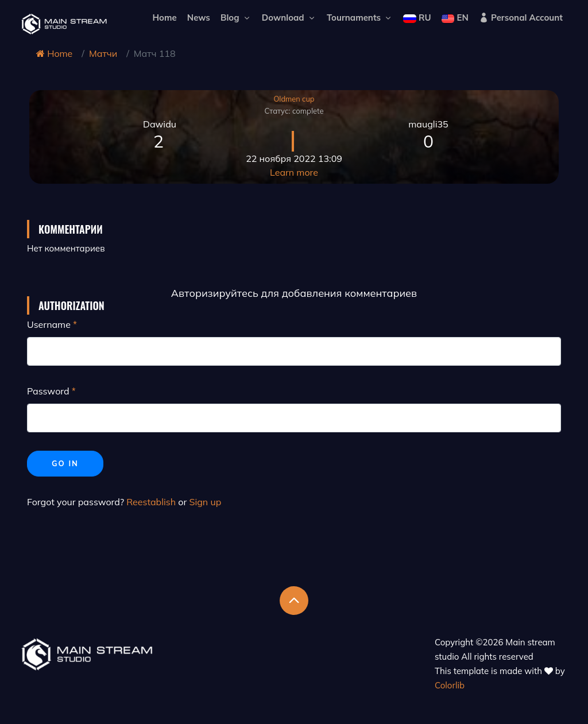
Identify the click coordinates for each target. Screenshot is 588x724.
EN (455, 18)
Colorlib (450, 685)
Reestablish (151, 502)
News (199, 18)
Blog (236, 18)
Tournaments (360, 18)
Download (289, 18)
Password (48, 391)
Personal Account (521, 18)
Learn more (294, 172)
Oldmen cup (294, 99)
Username (49, 324)
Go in (65, 463)
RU (417, 18)
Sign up (205, 502)
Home (164, 18)
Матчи (103, 53)
